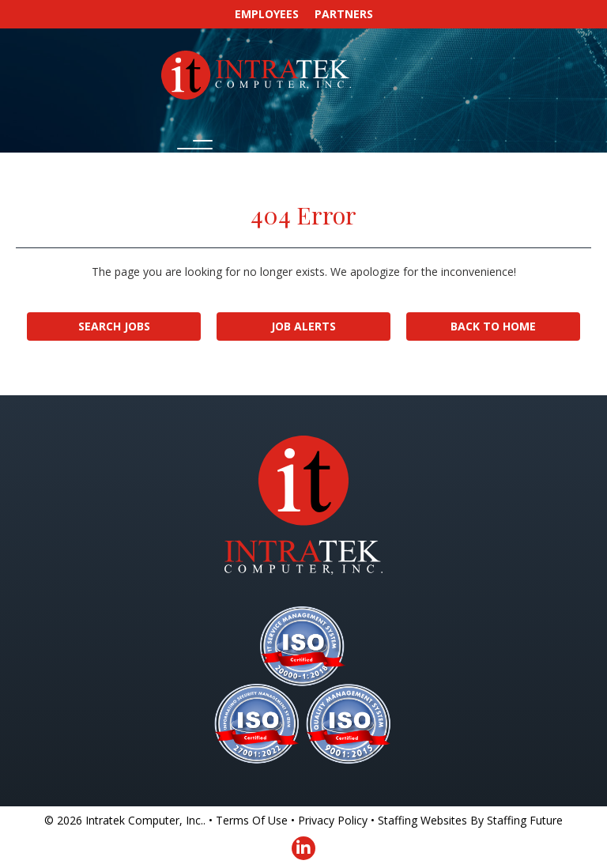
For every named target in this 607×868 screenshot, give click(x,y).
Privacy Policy (333, 820)
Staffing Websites (422, 820)
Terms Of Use (252, 820)
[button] (191, 150)
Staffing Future (525, 820)
